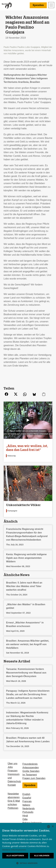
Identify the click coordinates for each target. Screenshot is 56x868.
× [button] (53, 827)
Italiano (26, 805)
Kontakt (12, 785)
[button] (28, 863)
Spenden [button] (38, 5)
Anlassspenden (31, 768)
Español (27, 798)
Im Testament (30, 775)
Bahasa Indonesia (32, 823)
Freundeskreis (30, 764)
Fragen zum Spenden (34, 778)
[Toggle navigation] (51, 5)
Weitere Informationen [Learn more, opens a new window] (14, 850)
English (26, 794)
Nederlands (29, 808)
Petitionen (13, 808)
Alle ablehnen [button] (42, 856)
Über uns (12, 764)
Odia (25, 819)
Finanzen (13, 771)
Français (27, 801)
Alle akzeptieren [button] (15, 856)
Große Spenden (31, 771)
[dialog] (28, 845)
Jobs (10, 767)
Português (28, 812)
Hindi (25, 816)
